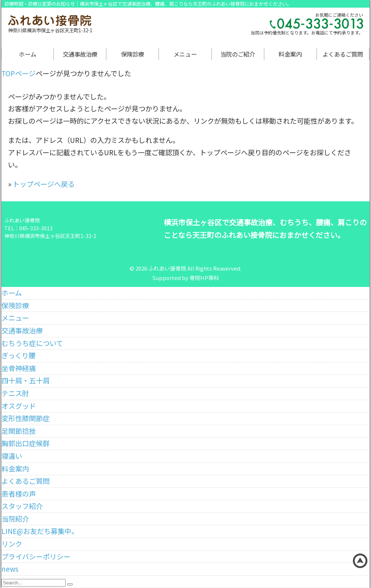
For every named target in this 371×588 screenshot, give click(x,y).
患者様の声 (19, 494)
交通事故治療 (80, 54)
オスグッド (19, 406)
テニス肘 (15, 393)
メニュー (185, 54)
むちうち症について (32, 343)
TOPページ (18, 73)
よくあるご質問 (343, 54)
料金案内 (290, 54)
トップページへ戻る (44, 184)
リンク (12, 544)
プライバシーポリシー (36, 556)
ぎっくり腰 (18, 355)
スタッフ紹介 (22, 506)
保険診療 (133, 54)
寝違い (12, 456)
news (10, 569)
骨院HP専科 (204, 278)
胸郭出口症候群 (26, 443)
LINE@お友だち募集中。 (40, 531)
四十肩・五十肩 (26, 381)
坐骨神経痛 (19, 368)
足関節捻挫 (19, 431)
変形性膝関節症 (26, 418)
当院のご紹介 (238, 54)
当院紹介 (15, 519)
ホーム (28, 54)
